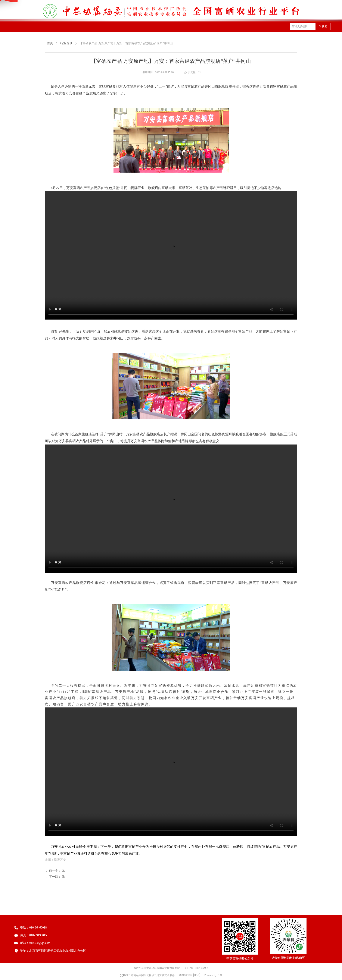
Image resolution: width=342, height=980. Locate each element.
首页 (50, 43)
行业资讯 (66, 43)
